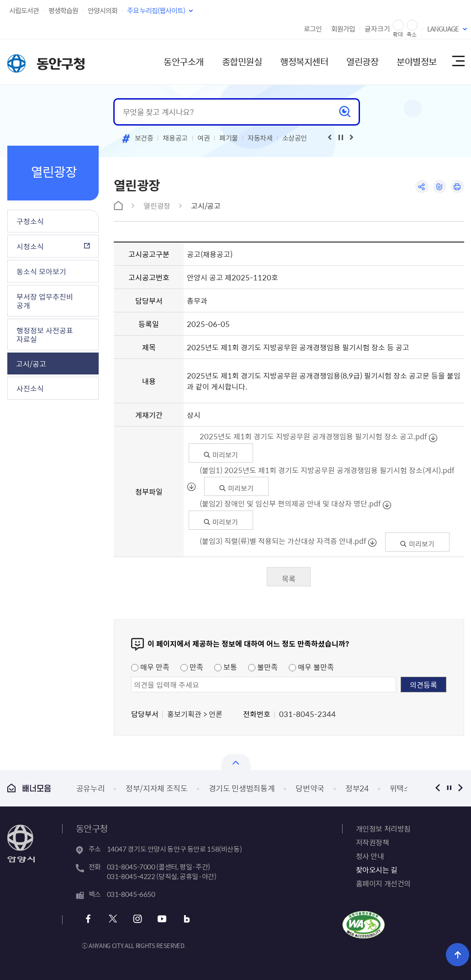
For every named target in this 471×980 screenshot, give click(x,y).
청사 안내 (370, 856)
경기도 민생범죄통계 (242, 788)
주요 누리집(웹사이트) (156, 11)
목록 (289, 579)
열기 (236, 762)
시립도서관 (24, 11)
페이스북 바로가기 (88, 919)
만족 (192, 667)
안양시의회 (103, 11)
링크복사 (440, 187)
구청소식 (30, 221)
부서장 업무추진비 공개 (45, 301)
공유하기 (422, 187)
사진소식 (30, 388)
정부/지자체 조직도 (157, 788)
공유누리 (91, 788)
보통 (226, 667)
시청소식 (30, 246)
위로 (458, 955)
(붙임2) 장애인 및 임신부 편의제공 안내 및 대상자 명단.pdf (291, 503)
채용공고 (175, 138)
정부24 (357, 788)
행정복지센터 (304, 61)
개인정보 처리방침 (383, 828)
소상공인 (295, 138)
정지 (449, 788)
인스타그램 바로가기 (138, 919)
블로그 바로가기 (187, 919)
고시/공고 (31, 364)
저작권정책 (373, 842)
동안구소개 (184, 61)
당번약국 (310, 788)
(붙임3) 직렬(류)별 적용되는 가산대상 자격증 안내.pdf (283, 541)
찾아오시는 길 (377, 869)
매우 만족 (150, 667)
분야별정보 (417, 61)
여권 (204, 138)
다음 (461, 788)
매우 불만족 (311, 667)
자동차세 (260, 138)
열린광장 (362, 61)
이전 (438, 788)
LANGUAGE (443, 29)
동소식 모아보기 (41, 271)
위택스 (400, 788)
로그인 (313, 29)
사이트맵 (458, 62)
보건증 (144, 138)
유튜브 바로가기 (162, 919)
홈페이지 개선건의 (383, 883)
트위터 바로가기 (113, 919)
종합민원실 (242, 61)
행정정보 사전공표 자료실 (45, 335)
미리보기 (221, 455)
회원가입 (343, 29)
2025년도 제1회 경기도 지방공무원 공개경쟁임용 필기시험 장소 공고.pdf (314, 436)
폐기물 (229, 138)
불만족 (263, 667)
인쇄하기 (458, 187)
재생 (341, 137)
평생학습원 (63, 11)
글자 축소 (412, 25)
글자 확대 (398, 25)
